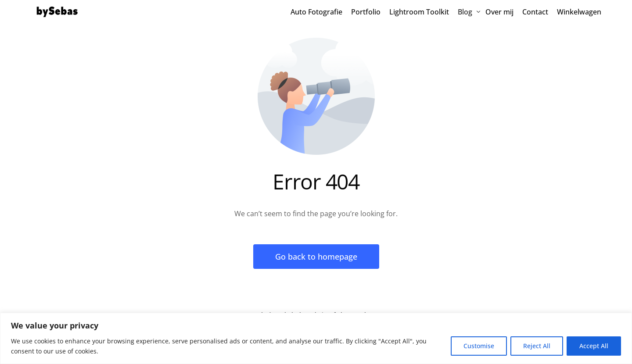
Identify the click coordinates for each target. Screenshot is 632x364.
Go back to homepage (316, 257)
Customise (479, 346)
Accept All (594, 346)
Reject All (537, 346)
